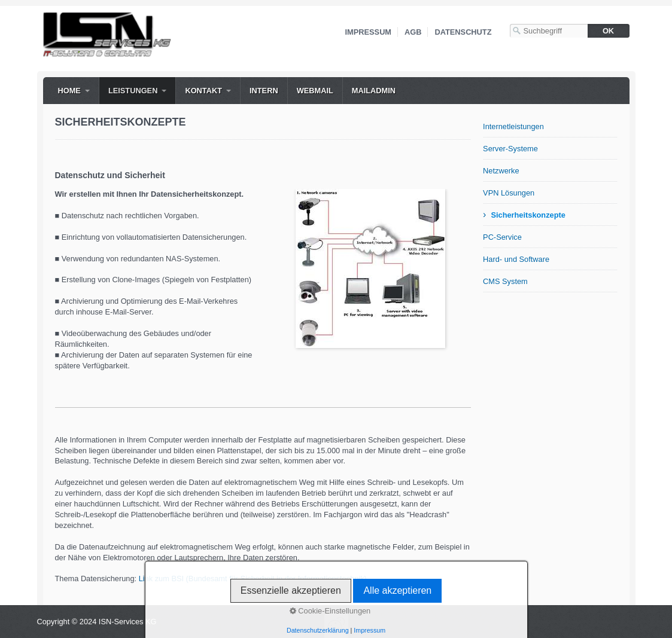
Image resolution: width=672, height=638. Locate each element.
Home (69, 91)
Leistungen (133, 91)
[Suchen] (609, 31)
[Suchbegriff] (549, 31)
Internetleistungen (513, 126)
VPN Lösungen (509, 193)
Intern (264, 91)
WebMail (315, 91)
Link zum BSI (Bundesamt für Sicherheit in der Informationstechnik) (253, 579)
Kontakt (203, 91)
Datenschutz (463, 32)
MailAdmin (374, 91)
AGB (413, 32)
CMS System (505, 281)
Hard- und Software (516, 259)
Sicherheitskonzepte (528, 215)
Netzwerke (501, 171)
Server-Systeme (510, 149)
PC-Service (502, 237)
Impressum (369, 32)
